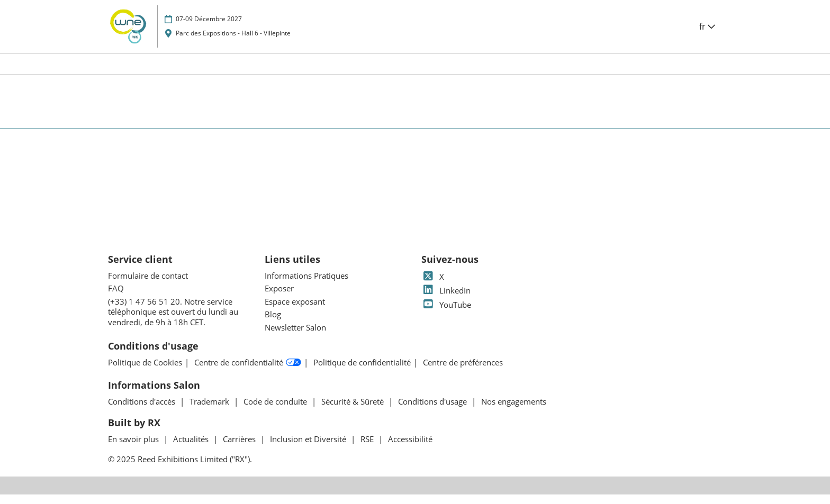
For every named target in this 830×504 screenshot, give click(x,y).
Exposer (279, 298)
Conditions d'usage (434, 411)
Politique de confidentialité (362, 372)
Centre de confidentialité (248, 372)
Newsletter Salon (295, 337)
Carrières (240, 448)
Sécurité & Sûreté (354, 411)
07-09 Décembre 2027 (209, 29)
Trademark (210, 411)
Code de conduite (276, 411)
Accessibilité (410, 448)
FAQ (116, 298)
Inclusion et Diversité (309, 448)
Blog (273, 324)
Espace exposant (295, 311)
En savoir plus (134, 448)
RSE (368, 448)
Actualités (192, 448)
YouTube (446, 314)
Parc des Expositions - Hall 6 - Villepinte (233, 43)
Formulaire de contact (148, 285)
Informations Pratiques (306, 285)
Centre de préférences (463, 372)
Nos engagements (514, 411)
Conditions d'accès (143, 411)
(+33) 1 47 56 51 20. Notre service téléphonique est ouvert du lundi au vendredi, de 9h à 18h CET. (173, 321)
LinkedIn (446, 300)
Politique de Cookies (145, 372)
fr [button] (707, 36)
